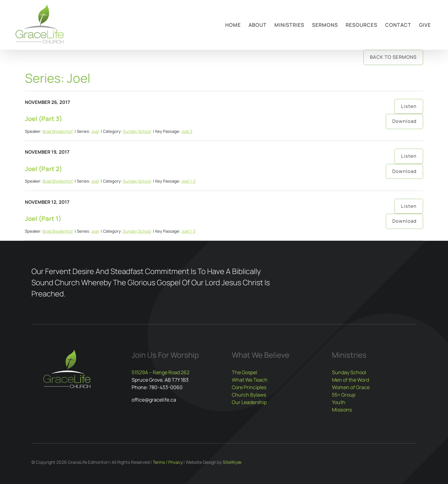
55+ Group (344, 395)
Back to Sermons (393, 57)
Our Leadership (249, 402)
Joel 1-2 (188, 181)
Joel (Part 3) (44, 119)
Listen (409, 106)
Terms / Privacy (168, 462)
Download (404, 121)
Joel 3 (187, 131)
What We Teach (250, 380)
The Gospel (245, 372)
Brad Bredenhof (58, 131)
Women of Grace (351, 387)
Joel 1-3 (188, 231)
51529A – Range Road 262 (161, 372)
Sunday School (137, 131)
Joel (95, 131)
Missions (342, 410)
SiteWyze (232, 462)
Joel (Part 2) (44, 169)
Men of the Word (350, 380)
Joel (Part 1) (43, 219)
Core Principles (249, 387)
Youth (339, 402)
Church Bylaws (249, 395)
